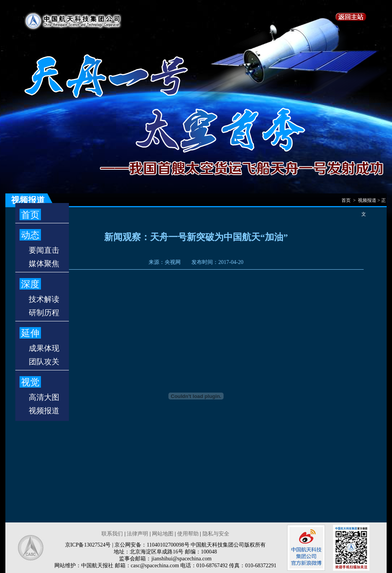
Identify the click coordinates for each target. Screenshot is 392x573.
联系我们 (112, 534)
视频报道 (44, 411)
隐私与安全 (216, 534)
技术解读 (44, 299)
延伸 (30, 333)
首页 (30, 215)
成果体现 (44, 348)
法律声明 (137, 534)
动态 (30, 235)
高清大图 (44, 397)
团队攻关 (44, 362)
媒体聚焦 (44, 264)
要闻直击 (44, 250)
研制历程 (44, 313)
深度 (30, 284)
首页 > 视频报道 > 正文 (364, 202)
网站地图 (163, 534)
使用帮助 (188, 534)
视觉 (30, 382)
